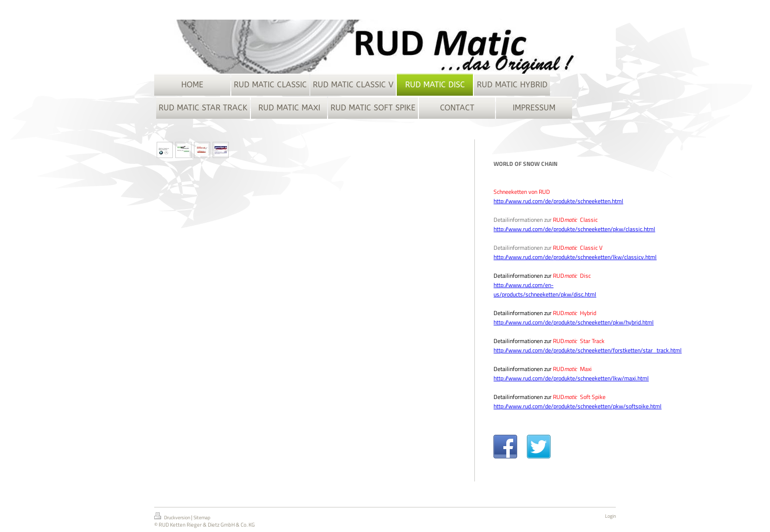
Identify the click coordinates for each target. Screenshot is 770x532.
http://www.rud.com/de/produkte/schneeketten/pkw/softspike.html (577, 406)
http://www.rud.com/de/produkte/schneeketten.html (558, 201)
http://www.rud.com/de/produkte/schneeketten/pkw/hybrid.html (574, 322)
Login (610, 516)
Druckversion (173, 517)
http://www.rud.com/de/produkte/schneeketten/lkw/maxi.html (571, 378)
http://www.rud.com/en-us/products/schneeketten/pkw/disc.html (545, 290)
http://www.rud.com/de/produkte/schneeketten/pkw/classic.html (574, 229)
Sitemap (202, 518)
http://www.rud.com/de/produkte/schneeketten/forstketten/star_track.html (588, 350)
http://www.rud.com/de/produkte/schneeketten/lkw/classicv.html (575, 257)
